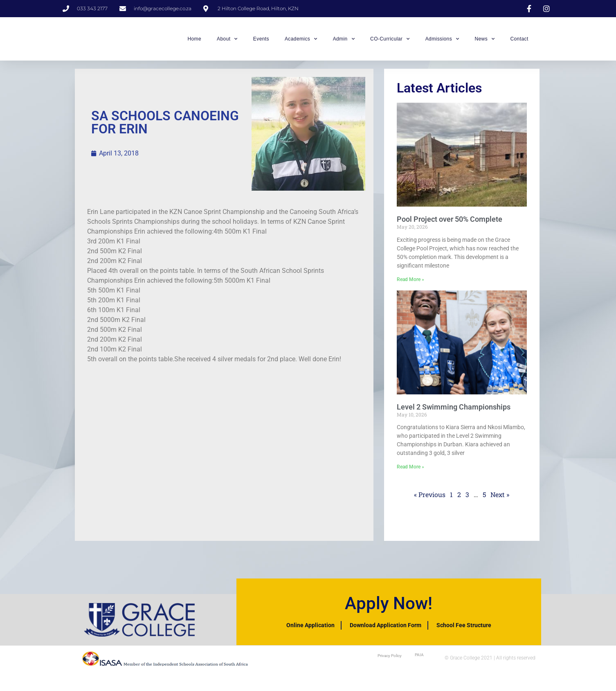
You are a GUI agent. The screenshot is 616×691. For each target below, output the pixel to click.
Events (261, 41)
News (484, 41)
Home (194, 41)
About (227, 41)
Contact (519, 41)
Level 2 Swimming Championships (454, 412)
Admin (344, 41)
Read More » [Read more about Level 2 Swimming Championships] (410, 472)
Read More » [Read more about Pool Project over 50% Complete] (410, 284)
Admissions (442, 41)
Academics (301, 41)
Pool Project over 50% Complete (450, 224)
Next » (500, 499)
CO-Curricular (390, 41)
